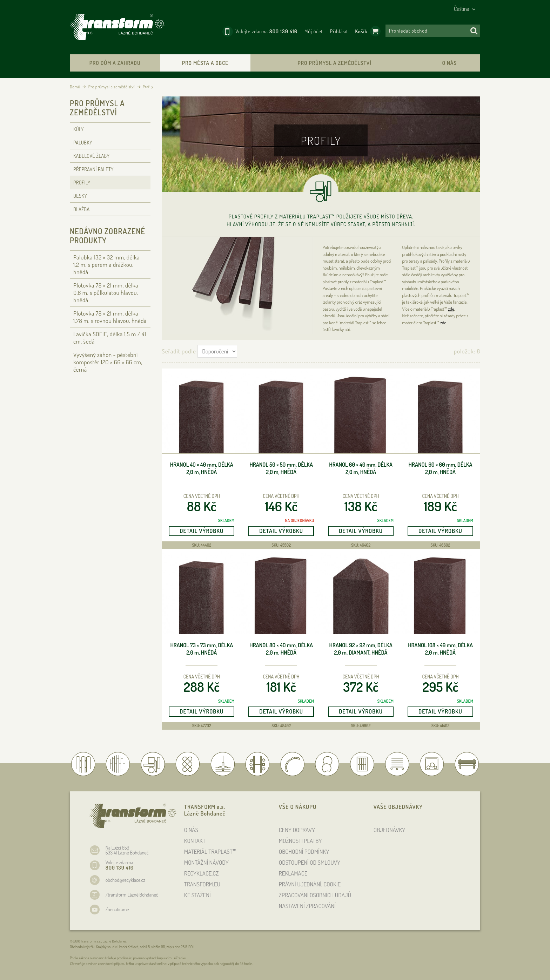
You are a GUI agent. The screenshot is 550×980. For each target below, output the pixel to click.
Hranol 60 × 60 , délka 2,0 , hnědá (441, 468)
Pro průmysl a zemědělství (334, 63)
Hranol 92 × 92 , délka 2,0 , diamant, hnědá (361, 649)
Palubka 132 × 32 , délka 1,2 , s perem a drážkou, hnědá (106, 265)
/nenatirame (117, 909)
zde (451, 309)
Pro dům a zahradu (115, 63)
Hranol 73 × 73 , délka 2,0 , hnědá (202, 649)
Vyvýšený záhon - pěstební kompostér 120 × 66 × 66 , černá (108, 362)
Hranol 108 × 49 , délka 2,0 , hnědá (440, 649)
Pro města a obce (205, 63)
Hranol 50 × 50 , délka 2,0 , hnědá (281, 468)
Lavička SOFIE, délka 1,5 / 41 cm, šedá (110, 338)
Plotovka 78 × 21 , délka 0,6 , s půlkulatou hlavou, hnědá (106, 293)
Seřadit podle (179, 351)
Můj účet (314, 31)
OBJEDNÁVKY (390, 830)
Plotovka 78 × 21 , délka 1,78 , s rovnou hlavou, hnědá (110, 317)
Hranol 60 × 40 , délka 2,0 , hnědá (361, 468)
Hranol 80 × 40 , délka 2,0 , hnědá (281, 649)
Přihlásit (339, 31)
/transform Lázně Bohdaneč (132, 895)
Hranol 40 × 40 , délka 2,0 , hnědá (202, 468)
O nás (449, 63)
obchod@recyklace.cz (125, 880)
